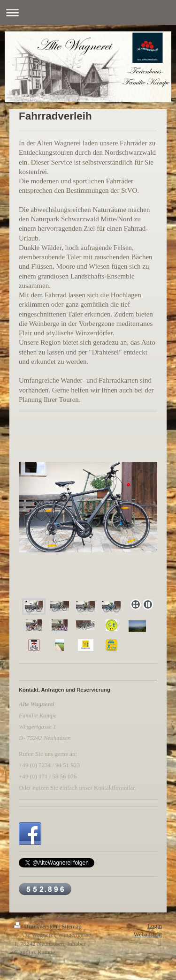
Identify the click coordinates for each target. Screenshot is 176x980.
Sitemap (72, 926)
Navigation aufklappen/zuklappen (88, 12)
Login (155, 926)
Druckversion (36, 926)
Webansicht (148, 934)
